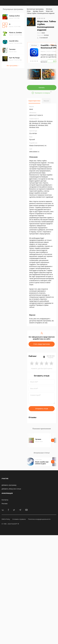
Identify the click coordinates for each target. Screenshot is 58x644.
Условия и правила (19, 519)
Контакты (5, 500)
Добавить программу (9, 485)
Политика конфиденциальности (39, 519)
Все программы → (13, 66)
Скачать (42, 88)
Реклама (5, 504)
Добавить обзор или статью (11, 489)
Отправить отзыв (42, 409)
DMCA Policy (6, 519)
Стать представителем (42, 344)
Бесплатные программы (35, 9)
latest (41, 33)
